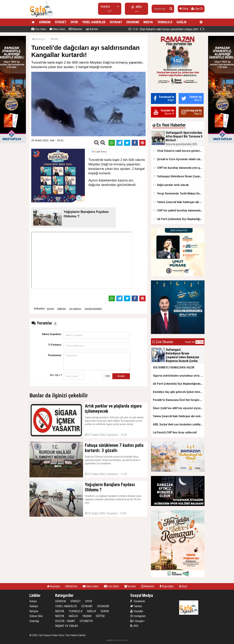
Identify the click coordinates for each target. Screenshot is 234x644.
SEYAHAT (116, 22)
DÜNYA (105, 611)
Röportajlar (167, 586)
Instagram (138, 616)
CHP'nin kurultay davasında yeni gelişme (179, 168)
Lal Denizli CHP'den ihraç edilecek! (175, 432)
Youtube (137, 611)
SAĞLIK (181, 22)
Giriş (184, 9)
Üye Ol (197, 9)
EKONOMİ (133, 22)
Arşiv (183, 586)
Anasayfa (39, 39)
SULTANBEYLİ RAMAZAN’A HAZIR (174, 367)
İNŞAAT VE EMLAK (67, 626)
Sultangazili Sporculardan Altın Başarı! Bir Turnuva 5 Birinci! (168, 29)
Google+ (137, 621)
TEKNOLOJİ (165, 22)
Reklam (34, 606)
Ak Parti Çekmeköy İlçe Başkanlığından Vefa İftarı (179, 219)
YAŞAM (54, 39)
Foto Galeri (39, 29)
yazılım (110, 640)
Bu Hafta (200, 342)
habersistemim (121, 640)
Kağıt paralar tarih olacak (171, 185)
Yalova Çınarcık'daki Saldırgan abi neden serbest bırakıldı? (179, 202)
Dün (193, 342)
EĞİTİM (100, 616)
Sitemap (34, 621)
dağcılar (61, 309)
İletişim (34, 611)
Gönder (121, 376)
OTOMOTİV (86, 621)
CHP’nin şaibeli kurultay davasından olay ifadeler (179, 210)
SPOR (74, 22)
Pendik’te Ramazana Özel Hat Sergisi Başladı (179, 400)
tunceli (50, 309)
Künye (33, 601)
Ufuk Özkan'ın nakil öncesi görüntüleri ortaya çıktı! (179, 151)
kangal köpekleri (93, 309)
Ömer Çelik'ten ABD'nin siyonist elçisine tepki (179, 408)
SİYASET (61, 22)
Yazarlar (130, 586)
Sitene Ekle (36, 616)
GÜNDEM (45, 22)
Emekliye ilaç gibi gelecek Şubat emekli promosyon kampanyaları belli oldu (179, 392)
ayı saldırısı (75, 309)
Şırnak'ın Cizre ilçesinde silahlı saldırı (179, 159)
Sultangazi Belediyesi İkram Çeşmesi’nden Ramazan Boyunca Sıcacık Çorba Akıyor (179, 176)
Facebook (138, 601)
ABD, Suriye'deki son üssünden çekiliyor (178, 424)
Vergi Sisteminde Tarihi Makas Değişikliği (179, 193)
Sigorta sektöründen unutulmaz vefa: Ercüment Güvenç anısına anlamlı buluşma (179, 376)
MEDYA (148, 22)
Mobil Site (71, 586)
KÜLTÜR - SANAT (65, 621)
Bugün (188, 342)
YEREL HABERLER (94, 22)
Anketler (92, 29)
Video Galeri (57, 29)
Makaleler (76, 29)
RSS (134, 626)
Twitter (136, 606)
